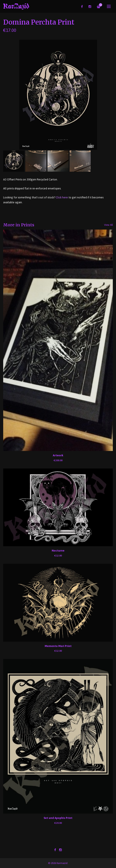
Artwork (58, 455)
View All (108, 225)
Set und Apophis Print (58, 818)
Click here (62, 197)
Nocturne (58, 551)
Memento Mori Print (58, 646)
